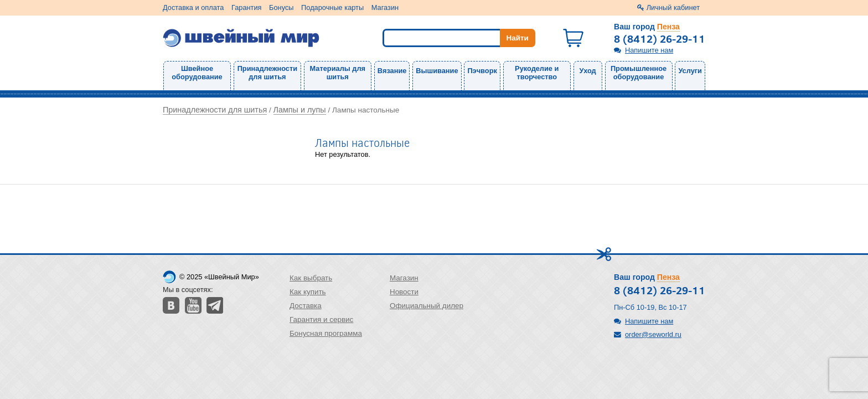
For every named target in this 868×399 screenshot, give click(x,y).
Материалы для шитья (338, 73)
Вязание (392, 71)
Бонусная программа (326, 333)
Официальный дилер (427, 306)
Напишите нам (649, 50)
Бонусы (281, 7)
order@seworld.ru (653, 334)
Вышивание (437, 71)
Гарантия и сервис (321, 319)
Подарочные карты (332, 7)
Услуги (690, 71)
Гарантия (247, 7)
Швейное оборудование (197, 73)
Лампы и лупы (300, 110)
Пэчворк (482, 71)
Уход (588, 71)
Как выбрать (311, 278)
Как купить (308, 292)
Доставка (306, 306)
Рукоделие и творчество (537, 73)
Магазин (385, 7)
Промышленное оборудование (639, 73)
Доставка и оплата (193, 7)
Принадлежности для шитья (267, 73)
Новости (404, 292)
